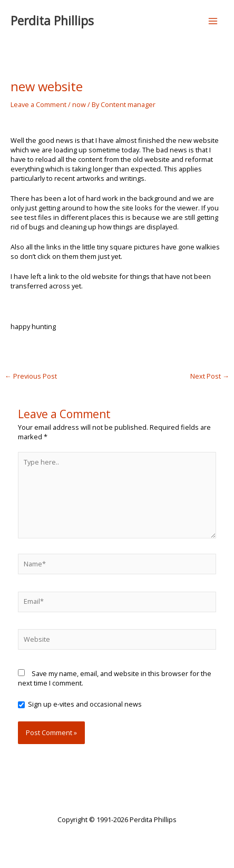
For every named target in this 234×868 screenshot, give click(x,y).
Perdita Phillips (52, 21)
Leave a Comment (38, 104)
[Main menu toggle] (213, 21)
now (79, 104)
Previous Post (31, 376)
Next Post (210, 376)
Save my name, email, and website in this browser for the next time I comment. (115, 678)
